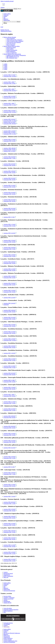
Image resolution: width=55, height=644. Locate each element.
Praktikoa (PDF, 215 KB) (10, 132)
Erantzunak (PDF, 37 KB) (10, 249)
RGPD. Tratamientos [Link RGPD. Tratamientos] (8, 576)
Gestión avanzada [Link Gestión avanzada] (7, 640)
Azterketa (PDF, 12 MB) (10, 380)
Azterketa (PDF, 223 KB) (10, 185)
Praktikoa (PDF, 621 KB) (10, 122)
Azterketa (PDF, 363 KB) (10, 157)
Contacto (6, 625)
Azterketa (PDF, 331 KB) (10, 559)
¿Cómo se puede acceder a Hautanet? (15, 41)
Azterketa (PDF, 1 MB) (10, 82)
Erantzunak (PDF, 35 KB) (10, 532)
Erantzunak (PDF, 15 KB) (10, 410)
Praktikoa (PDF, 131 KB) (10, 151)
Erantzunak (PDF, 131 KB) (10, 134)
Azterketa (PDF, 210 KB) (10, 131)
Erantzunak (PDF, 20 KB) (10, 518)
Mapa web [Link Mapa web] (6, 577)
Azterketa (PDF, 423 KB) (10, 409)
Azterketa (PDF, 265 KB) (10, 373)
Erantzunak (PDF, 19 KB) (10, 525)
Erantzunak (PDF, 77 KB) (10, 158)
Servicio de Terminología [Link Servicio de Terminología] (9, 591)
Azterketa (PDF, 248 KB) (10, 310)
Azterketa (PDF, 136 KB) (10, 353)
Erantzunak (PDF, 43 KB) (10, 270)
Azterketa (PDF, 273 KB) (10, 139)
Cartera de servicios (11, 44)
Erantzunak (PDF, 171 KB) (10, 105)
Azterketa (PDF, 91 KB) (10, 467)
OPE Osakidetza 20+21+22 (13, 57)
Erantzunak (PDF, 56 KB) (10, 428)
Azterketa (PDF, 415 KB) (10, 366)
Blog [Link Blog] (5, 612)
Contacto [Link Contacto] (6, 572)
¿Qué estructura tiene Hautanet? (14, 42)
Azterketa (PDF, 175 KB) (10, 224)
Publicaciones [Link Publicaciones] (7, 589)
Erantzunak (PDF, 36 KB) (10, 150)
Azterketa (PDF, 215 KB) (10, 359)
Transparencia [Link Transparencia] (7, 575)
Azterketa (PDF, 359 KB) (10, 473)
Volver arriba (6, 627)
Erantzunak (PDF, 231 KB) (10, 121)
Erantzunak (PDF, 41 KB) (10, 141)
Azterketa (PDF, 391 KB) (10, 317)
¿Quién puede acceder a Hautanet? (14, 40)
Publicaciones (7, 20)
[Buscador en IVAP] (7, 9)
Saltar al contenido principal (7, 1)
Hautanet (10, 37)
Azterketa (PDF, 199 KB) (10, 171)
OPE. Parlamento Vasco (12, 58)
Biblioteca (6, 19)
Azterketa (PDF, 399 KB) (10, 516)
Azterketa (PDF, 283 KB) (10, 164)
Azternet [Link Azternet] (5, 600)
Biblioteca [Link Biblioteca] (6, 588)
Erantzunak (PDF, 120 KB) (10, 112)
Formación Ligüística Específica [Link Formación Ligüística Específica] (11, 610)
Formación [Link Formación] (6, 584)
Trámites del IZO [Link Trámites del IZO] (7, 603)
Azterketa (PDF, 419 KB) (10, 193)
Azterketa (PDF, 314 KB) (10, 434)
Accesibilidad (7, 624)
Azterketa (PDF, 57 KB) (10, 217)
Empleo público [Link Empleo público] (7, 583)
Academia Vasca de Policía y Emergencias (16, 55)
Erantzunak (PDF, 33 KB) (10, 319)
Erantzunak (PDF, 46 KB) (10, 201)
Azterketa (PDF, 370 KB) (10, 240)
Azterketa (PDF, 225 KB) (10, 298)
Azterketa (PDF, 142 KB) (10, 276)
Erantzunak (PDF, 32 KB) (10, 554)
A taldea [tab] (5, 64)
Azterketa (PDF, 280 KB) (10, 416)
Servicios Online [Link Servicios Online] (7, 596)
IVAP (2, 27)
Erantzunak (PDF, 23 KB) (10, 360)
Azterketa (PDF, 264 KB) (10, 248)
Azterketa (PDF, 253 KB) (10, 332)
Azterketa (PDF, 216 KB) (10, 111)
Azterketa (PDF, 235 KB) (10, 325)
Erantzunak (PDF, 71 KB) (10, 474)
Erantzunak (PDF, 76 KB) (10, 403)
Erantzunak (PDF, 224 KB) (10, 76)
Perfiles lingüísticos (11, 51)
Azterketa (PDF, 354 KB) (10, 457)
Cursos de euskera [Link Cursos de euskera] (8, 608)
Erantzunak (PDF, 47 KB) (10, 226)
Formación (6, 15)
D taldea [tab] (5, 68)
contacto (3, 7)
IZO (4, 18)
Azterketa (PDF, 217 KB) (10, 402)
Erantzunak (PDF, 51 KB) (10, 458)
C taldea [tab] (5, 67)
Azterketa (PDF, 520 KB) (10, 119)
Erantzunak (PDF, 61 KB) (10, 98)
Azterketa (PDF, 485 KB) (10, 502)
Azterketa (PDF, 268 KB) (10, 262)
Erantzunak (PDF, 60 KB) (10, 375)
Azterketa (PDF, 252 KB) (10, 96)
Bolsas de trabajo (12, 46)
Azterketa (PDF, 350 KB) (10, 346)
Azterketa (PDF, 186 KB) (10, 531)
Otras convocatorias (12, 54)
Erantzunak (6, 305)
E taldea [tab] (5, 69)
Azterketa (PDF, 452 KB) (10, 448)
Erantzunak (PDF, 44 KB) (10, 165)
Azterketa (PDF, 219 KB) (10, 255)
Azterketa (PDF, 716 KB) (10, 496)
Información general (11, 48)
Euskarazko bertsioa (8, 623)
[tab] (29, 64)
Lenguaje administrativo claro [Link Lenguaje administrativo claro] (10, 641)
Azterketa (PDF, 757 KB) (10, 75)
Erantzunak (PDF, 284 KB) (10, 91)
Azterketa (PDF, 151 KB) (10, 545)
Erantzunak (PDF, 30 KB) (10, 326)
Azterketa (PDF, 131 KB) (10, 269)
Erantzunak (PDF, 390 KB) (10, 124)
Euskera (5, 16)
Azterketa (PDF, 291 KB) (10, 178)
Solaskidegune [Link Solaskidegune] (7, 601)
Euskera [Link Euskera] (5, 585)
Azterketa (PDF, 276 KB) (10, 509)
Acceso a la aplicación (11, 53)
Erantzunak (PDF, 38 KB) (10, 312)
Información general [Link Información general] (8, 573)
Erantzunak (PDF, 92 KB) (10, 486)
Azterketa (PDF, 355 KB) (10, 441)
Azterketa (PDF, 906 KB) (10, 426)
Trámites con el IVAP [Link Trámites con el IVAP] (8, 599)
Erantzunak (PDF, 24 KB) (10, 83)
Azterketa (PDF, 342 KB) (10, 233)
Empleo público (7, 14)
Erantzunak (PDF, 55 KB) (10, 256)
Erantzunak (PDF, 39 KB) (10, 173)
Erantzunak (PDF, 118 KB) (10, 340)
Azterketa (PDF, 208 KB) (10, 148)
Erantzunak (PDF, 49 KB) (10, 442)
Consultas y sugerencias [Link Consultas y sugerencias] (9, 598)
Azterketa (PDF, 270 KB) (10, 387)
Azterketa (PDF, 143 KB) (10, 290)
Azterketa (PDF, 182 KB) (10, 538)
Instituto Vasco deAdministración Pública (6, 30)
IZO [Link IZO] (4, 587)
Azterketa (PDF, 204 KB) (10, 303)
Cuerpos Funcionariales (12, 50)
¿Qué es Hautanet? (11, 38)
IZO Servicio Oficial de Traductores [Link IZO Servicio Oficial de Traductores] (12, 633)
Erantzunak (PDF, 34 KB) (10, 187)
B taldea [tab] (5, 65)
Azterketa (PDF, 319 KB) (10, 552)
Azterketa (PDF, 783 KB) (10, 283)
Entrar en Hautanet (11, 45)
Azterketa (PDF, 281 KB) (10, 200)
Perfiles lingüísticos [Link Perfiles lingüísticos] (8, 611)
